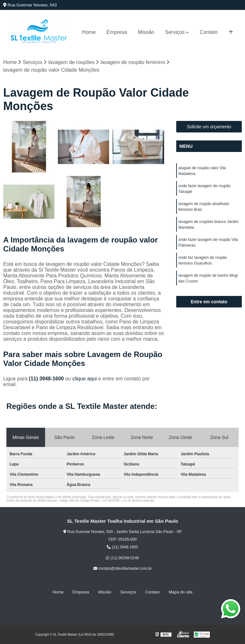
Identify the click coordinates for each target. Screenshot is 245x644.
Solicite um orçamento (209, 127)
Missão (146, 32)
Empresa (117, 32)
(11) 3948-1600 (47, 379)
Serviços (175, 32)
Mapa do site (180, 592)
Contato (209, 32)
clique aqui (85, 379)
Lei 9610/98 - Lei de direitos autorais (129, 501)
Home (89, 32)
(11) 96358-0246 (122, 558)
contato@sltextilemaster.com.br (123, 568)
